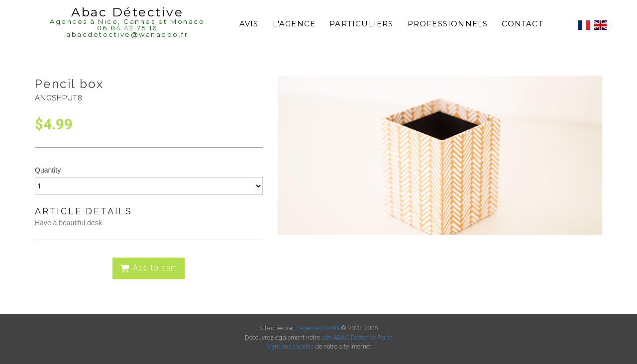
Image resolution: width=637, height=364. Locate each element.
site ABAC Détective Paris (357, 337)
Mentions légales (290, 346)
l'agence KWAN (318, 328)
